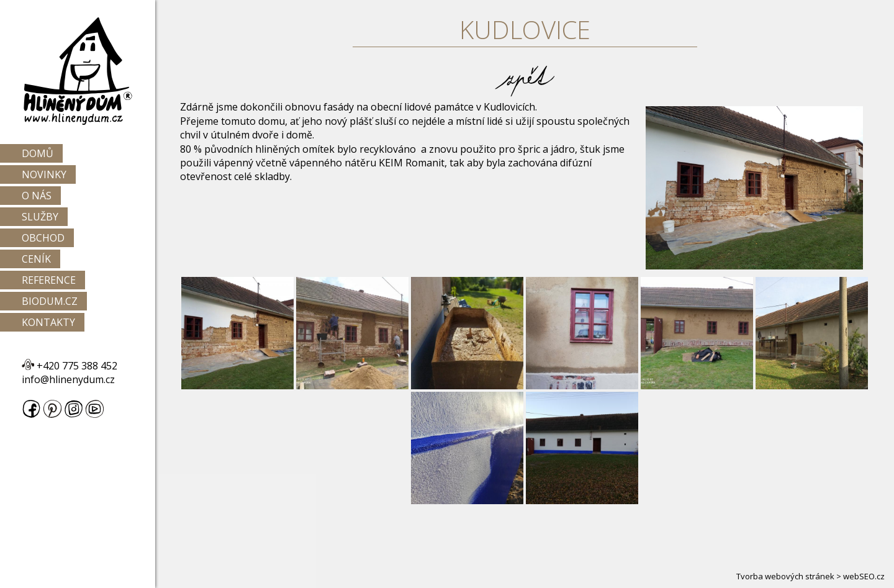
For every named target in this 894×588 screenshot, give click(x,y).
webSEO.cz (864, 576)
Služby (40, 217)
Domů (38, 153)
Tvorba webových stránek (785, 576)
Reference (49, 280)
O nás (37, 196)
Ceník (36, 259)
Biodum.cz (50, 301)
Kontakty (48, 322)
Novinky (44, 174)
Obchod (43, 238)
